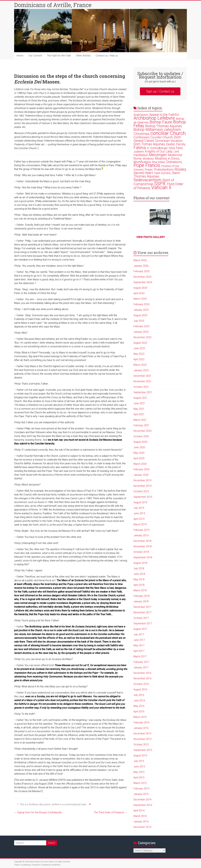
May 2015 (139, 772)
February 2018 (141, 596)
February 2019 (141, 530)
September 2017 (143, 623)
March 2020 (140, 464)
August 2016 (140, 689)
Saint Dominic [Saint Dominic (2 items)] (163, 173)
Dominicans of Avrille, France (53, 5)
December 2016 (142, 673)
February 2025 (141, 271)
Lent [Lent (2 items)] (176, 151)
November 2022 (143, 337)
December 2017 (142, 607)
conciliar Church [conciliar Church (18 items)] (168, 133)
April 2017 (139, 651)
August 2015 (140, 756)
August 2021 (140, 398)
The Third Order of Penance (111, 812)
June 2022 (139, 348)
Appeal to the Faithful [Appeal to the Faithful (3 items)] (164, 115)
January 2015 (141, 794)
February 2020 (141, 469)
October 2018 (141, 552)
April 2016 (139, 711)
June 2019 (139, 513)
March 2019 (140, 524)
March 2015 (140, 783)
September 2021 (143, 392)
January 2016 (141, 728)
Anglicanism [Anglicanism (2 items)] (141, 115)
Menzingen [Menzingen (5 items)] (158, 155)
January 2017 (141, 667)
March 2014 (140, 816)
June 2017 (139, 640)
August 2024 (140, 288)
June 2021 (139, 403)
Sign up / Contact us (160, 91)
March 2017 (140, 656)
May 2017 (139, 645)
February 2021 (141, 425)
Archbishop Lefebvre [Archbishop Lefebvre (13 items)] (154, 118)
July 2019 (139, 508)
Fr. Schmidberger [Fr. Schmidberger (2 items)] (157, 148)
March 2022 (140, 365)
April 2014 (139, 811)
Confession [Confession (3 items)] (141, 137)
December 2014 (142, 800)
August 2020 (140, 442)
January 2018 (141, 601)
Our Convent (35, 56)
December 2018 (142, 541)
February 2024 (141, 304)
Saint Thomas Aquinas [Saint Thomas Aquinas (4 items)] (157, 175)
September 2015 (143, 750)
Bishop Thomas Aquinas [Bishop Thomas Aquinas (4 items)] (164, 126)
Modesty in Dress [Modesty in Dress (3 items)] (167, 158)
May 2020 (139, 453)
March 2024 (140, 299)
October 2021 (141, 387)
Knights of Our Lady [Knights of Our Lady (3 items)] (159, 151)
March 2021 (140, 420)
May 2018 (139, 579)
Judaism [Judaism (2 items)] (139, 151)
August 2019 (140, 502)
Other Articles (83, 56)
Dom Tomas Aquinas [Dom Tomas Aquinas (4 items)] (149, 144)
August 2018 (140, 563)
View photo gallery (151, 237)
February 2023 (141, 326)
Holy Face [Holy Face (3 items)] (176, 148)
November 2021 (143, 381)
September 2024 (143, 282)
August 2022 (140, 343)
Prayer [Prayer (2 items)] (149, 170)
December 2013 (142, 827)
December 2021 (142, 376)
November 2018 (143, 546)
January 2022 (141, 370)
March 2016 (140, 717)
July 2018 (139, 568)
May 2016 (139, 706)
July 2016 (139, 695)
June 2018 (139, 574)
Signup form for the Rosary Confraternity (38, 812)
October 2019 (141, 491)
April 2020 (139, 458)
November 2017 (143, 612)
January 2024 (141, 310)
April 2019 (139, 519)
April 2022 (139, 359)
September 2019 (143, 497)
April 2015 (139, 778)
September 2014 (143, 805)
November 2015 (143, 739)
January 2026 (141, 266)
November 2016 (143, 678)
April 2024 (139, 293)
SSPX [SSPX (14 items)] (160, 184)
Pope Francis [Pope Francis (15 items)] (147, 165)
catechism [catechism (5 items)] (172, 130)
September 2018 (143, 557)
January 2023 (141, 332)
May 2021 (139, 409)
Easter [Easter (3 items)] (171, 144)
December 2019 (142, 480)
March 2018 (140, 590)
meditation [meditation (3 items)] (141, 155)
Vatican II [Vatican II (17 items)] (161, 187)
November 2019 (143, 486)
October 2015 (141, 745)
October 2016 (141, 684)
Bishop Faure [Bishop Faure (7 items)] (161, 122)
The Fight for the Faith (59, 56)
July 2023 (139, 321)
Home (20, 56)
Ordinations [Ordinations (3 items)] (174, 162)
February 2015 (141, 789)
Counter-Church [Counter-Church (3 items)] (162, 137)
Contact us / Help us (107, 56)
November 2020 (143, 431)
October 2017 (141, 618)
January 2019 (141, 535)
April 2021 (139, 414)
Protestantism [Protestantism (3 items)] (164, 169)
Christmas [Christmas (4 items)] (141, 134)
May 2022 (139, 354)
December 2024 (142, 277)
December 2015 (142, 734)
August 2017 (140, 629)
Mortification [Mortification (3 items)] (142, 162)
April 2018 (139, 585)
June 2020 (139, 447)
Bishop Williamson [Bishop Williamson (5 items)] (148, 130)
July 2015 (139, 761)
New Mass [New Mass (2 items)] (158, 162)
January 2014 (141, 822)
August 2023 (140, 315)
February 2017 (141, 662)
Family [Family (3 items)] (181, 144)
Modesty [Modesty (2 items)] (148, 159)
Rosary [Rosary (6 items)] (180, 169)
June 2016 (139, 700)
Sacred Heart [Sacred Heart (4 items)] (143, 173)
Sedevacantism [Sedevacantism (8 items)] (147, 180)
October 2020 (141, 436)
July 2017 (139, 634)
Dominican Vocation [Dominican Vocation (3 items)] (169, 141)
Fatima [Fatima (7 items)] (140, 148)
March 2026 (140, 260)
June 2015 (139, 767)
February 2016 (141, 722)
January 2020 (141, 475)
